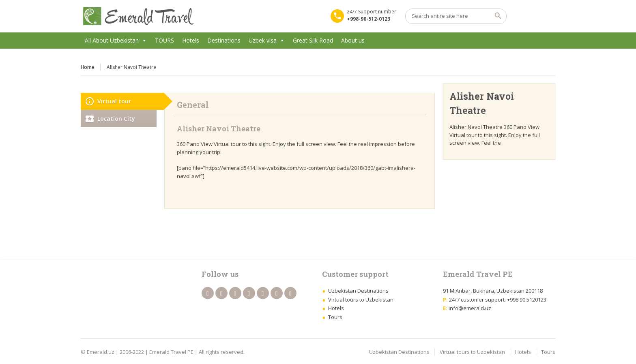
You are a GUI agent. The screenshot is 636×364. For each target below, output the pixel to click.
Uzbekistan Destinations (358, 291)
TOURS (164, 40)
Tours (335, 317)
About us (353, 40)
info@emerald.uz (470, 308)
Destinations (224, 40)
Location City (116, 119)
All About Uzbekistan (112, 40)
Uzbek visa (263, 40)
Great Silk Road (313, 40)
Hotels (191, 40)
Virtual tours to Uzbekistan (361, 300)
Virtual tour (114, 101)
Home (88, 67)
